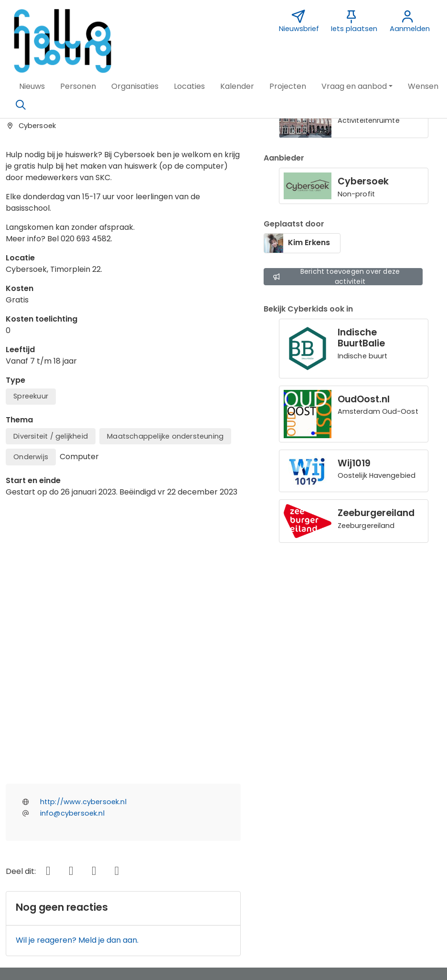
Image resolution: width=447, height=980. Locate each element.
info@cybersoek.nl (72, 590)
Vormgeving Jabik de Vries (344, 825)
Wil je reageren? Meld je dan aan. (77, 716)
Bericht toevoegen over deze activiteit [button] (336, 276)
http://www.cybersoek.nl (83, 578)
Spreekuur (31, 396)
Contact (169, 812)
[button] (32, 86)
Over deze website (46, 812)
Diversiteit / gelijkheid (51, 436)
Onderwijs (31, 457)
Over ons (28, 825)
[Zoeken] (21, 105)
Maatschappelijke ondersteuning (165, 436)
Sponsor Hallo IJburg (192, 825)
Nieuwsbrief (316, 812)
